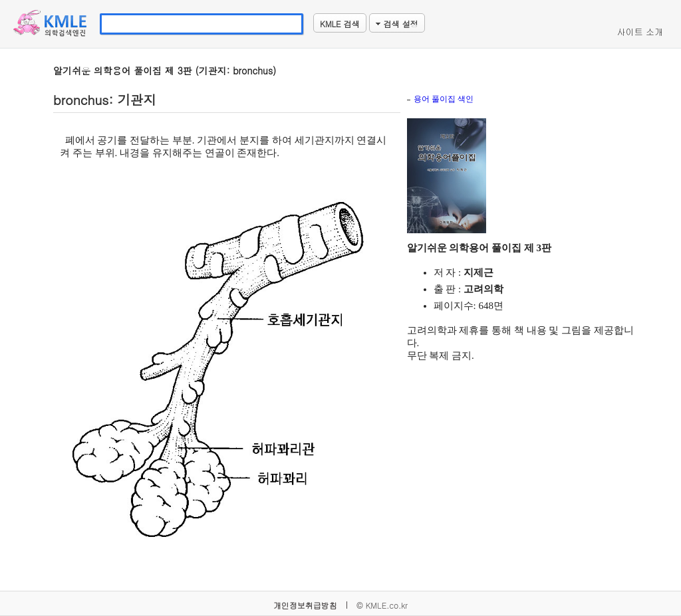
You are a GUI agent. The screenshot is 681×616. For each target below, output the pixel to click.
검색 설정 (397, 24)
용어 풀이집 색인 (444, 99)
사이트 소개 (640, 32)
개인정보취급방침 (305, 605)
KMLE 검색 (340, 24)
